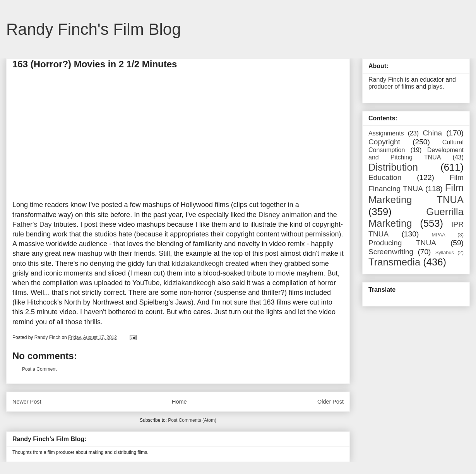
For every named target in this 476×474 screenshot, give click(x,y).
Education (385, 177)
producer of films (391, 86)
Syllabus (445, 252)
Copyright (384, 142)
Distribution (393, 167)
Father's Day (32, 224)
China (432, 133)
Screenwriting (391, 252)
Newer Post (27, 402)
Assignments (386, 133)
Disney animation (285, 215)
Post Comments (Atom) (192, 420)
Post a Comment (39, 369)
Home (179, 402)
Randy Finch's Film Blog (94, 29)
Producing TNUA (402, 243)
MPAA (439, 235)
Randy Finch (386, 80)
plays (435, 86)
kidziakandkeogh (197, 264)
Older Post (330, 402)
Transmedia (394, 262)
